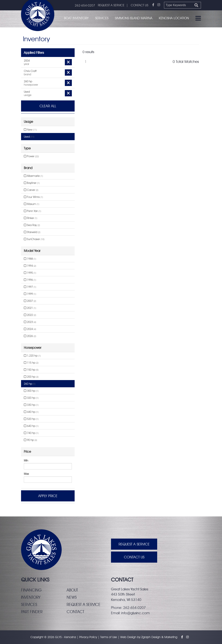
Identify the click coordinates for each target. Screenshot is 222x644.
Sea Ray (32, 225)
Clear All (48, 106)
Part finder (32, 612)
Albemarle (33, 176)
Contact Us (134, 557)
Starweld (32, 232)
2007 (30, 301)
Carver (31, 190)
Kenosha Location (174, 18)
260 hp (30, 384)
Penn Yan (32, 211)
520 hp (31, 419)
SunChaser (34, 239)
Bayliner (32, 183)
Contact (75, 612)
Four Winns (33, 197)
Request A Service (134, 544)
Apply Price (48, 496)
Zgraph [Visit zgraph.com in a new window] (146, 637)
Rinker (30, 218)
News (72, 597)
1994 (30, 266)
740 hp (31, 433)
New (30, 130)
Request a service (84, 604)
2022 (30, 315)
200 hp (31, 377)
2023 (30, 322)
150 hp (31, 370)
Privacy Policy (88, 637)
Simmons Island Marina (134, 18)
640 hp (31, 426)
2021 (30, 308)
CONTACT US (140, 5)
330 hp (31, 405)
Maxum (31, 204)
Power (31, 156)
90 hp (30, 440)
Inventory (31, 597)
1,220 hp (32, 356)
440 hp (31, 412)
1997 (30, 287)
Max (26, 474)
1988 (30, 259)
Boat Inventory (76, 18)
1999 (30, 294)
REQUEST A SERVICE (111, 5)
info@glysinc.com (136, 613)
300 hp (31, 391)
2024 (30, 329)
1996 (30, 280)
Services (102, 18)
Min (26, 461)
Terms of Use (109, 637)
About (72, 590)
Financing (31, 590)
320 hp (31, 398)
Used (29, 137)
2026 (30, 336)
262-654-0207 (85, 5)
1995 (30, 273)
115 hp (31, 363)
